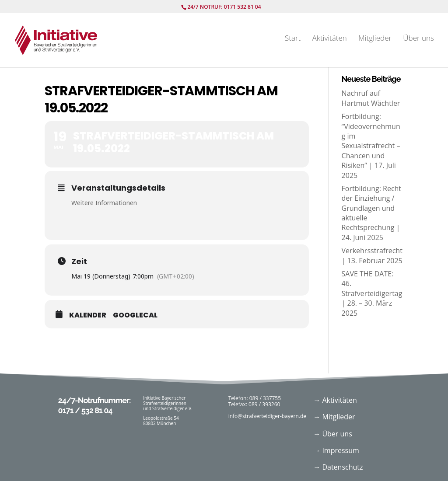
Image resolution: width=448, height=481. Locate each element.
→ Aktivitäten (335, 400)
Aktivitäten (329, 39)
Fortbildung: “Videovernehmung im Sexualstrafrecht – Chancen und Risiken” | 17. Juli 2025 (371, 146)
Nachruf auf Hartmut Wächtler (371, 98)
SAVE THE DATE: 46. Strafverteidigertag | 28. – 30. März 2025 (372, 293)
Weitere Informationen (104, 203)
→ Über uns (333, 434)
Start (293, 39)
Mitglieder (375, 39)
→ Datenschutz (338, 467)
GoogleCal (135, 315)
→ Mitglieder (334, 417)
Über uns (418, 39)
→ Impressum (336, 450)
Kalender (88, 315)
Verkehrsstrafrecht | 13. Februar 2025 (372, 255)
